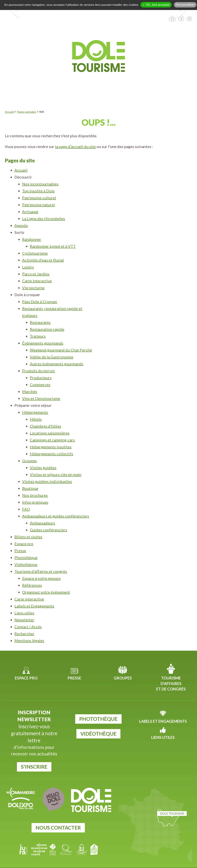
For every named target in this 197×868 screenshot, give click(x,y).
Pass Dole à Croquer (40, 292)
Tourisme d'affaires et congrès (41, 562)
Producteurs (41, 368)
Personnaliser (185, 5)
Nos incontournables (40, 175)
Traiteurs (38, 327)
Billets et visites (28, 527)
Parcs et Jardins (36, 265)
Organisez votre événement (46, 583)
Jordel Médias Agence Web (106, 864)
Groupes (30, 451)
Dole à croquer (105, 72)
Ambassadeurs (42, 514)
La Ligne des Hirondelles (44, 209)
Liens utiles (24, 604)
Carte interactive (37, 272)
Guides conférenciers (48, 521)
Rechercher (24, 624)
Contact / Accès (28, 617)
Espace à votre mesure (41, 569)
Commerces (40, 375)
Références (32, 576)
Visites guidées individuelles (47, 472)
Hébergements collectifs (51, 444)
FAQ (26, 500)
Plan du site (158, 864)
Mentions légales (29, 631)
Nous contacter (58, 818)
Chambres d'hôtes (45, 417)
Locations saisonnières (50, 424)
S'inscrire (34, 758)
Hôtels (36, 410)
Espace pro (24, 534)
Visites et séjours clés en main (56, 465)
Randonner (32, 230)
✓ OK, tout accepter (156, 5)
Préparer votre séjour (159, 72)
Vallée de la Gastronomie (52, 348)
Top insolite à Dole (38, 182)
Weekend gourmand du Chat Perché (61, 341)
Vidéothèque (26, 555)
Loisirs (28, 258)
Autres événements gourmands (57, 355)
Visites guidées (43, 458)
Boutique (30, 479)
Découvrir (23, 72)
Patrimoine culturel (39, 189)
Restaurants (40, 313)
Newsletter (24, 611)
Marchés (30, 382)
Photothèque (26, 548)
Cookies (143, 864)
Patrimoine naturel (38, 195)
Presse (20, 541)
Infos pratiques (35, 493)
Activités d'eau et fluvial (43, 251)
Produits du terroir (39, 361)
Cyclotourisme (35, 244)
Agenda (50, 72)
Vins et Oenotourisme (41, 389)
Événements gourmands (43, 334)
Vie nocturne (33, 278)
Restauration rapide (47, 320)
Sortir (72, 72)
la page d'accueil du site (75, 137)
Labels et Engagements (34, 597)
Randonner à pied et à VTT (53, 237)
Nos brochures (35, 486)
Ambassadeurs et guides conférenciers (56, 507)
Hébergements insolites (51, 438)
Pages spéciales (27, 103)
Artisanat (30, 202)
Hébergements (35, 403)
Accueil (9, 103)
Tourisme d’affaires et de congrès (171, 674)
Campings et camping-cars (52, 431)
